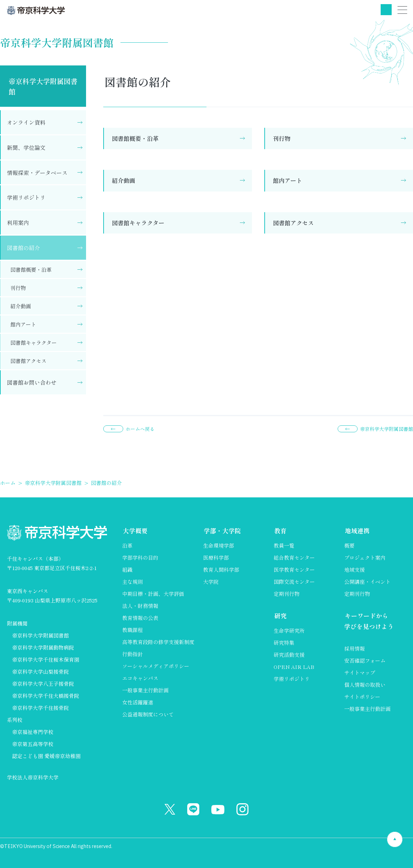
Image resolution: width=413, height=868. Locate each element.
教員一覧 (284, 546)
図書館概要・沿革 (135, 138)
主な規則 (133, 582)
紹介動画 (124, 180)
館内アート (288, 180)
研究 (280, 616)
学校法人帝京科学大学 (33, 777)
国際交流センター (294, 582)
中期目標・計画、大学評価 (153, 594)
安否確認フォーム (365, 661)
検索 (386, 10)
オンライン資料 (26, 122)
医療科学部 (216, 558)
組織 (127, 570)
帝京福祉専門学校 (33, 732)
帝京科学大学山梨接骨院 (40, 671)
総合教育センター (294, 558)
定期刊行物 (287, 594)
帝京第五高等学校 (33, 744)
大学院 (211, 582)
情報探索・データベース (37, 173)
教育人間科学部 (221, 570)
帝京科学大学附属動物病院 (43, 647)
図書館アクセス (293, 223)
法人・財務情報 (140, 606)
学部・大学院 (222, 530)
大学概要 (135, 530)
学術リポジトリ (26, 197)
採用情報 (354, 649)
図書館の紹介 (23, 248)
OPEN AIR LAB (294, 667)
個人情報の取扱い (365, 685)
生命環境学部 (219, 546)
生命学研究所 (289, 631)
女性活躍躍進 (138, 702)
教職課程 (133, 630)
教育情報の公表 (140, 618)
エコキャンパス (140, 678)
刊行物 (282, 138)
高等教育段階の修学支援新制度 (158, 642)
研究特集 (284, 643)
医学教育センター (294, 570)
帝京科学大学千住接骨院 (40, 708)
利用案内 (18, 223)
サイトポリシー (362, 697)
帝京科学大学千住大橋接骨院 (46, 696)
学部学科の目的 (140, 558)
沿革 (127, 546)
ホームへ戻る (140, 429)
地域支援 (354, 570)
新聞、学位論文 (26, 147)
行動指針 (133, 654)
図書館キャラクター (138, 223)
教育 (280, 530)
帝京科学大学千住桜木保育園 (46, 659)
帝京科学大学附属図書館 (43, 86)
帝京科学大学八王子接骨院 (43, 684)
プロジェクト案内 (365, 558)
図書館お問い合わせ (32, 382)
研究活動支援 (289, 655)
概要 (349, 546)
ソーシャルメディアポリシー (156, 666)
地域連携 (357, 530)
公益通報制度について (148, 715)
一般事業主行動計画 (145, 690)
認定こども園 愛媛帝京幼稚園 (46, 756)
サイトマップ (360, 673)
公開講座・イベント (367, 582)
